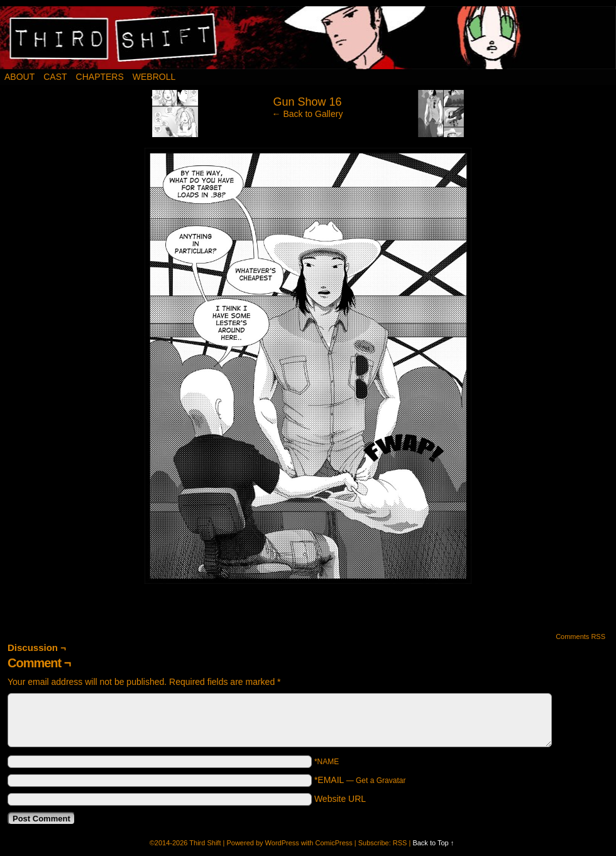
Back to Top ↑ (433, 843)
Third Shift (205, 843)
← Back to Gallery (308, 114)
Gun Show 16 (307, 102)
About (19, 77)
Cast (55, 77)
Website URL (340, 799)
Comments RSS (580, 636)
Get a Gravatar (381, 781)
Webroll (154, 77)
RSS (400, 843)
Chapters (100, 77)
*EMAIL (360, 780)
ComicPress (333, 843)
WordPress (282, 843)
